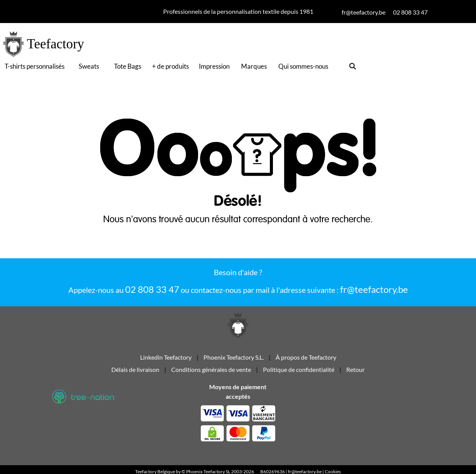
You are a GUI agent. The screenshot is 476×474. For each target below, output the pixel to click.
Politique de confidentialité (299, 372)
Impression (214, 66)
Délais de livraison (135, 372)
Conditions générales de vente (211, 372)
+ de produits (170, 66)
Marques (254, 66)
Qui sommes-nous (303, 66)
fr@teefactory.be (374, 289)
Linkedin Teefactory (166, 360)
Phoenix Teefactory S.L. (234, 360)
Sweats (89, 66)
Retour (355, 372)
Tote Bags (128, 66)
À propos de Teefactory (306, 360)
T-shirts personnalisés (35, 66)
